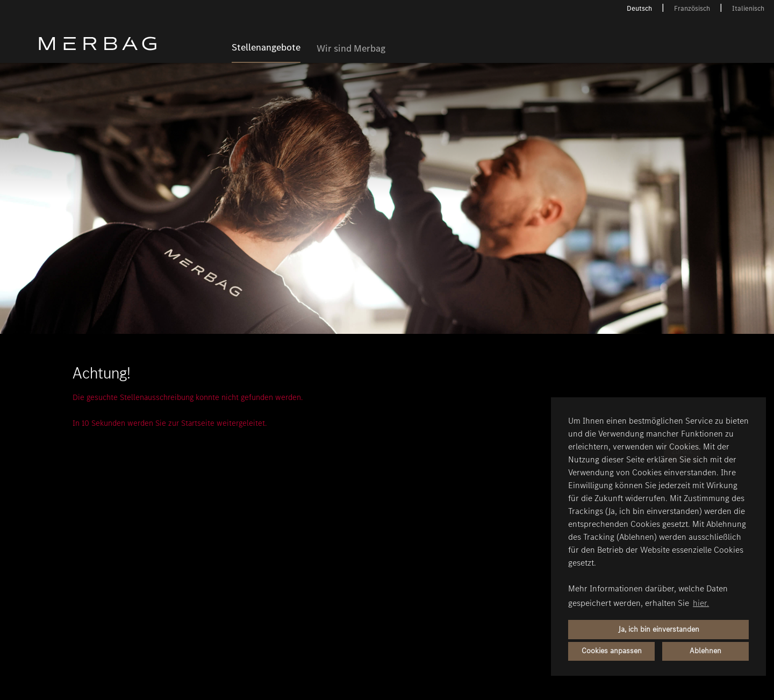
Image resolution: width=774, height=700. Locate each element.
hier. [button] (701, 603)
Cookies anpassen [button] (612, 651)
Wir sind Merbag (351, 49)
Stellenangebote (266, 48)
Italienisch (748, 8)
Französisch (692, 8)
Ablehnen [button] (705, 651)
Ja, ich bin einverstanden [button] (659, 629)
